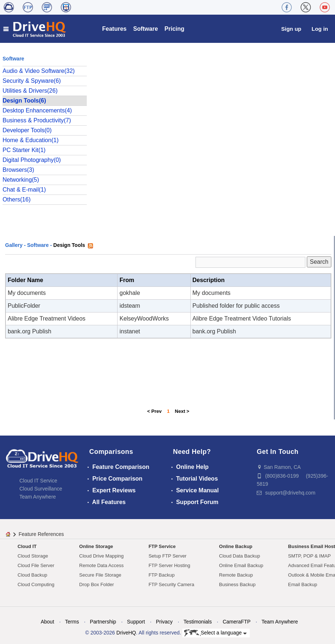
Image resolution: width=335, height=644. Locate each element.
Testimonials (198, 622)
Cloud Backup (32, 575)
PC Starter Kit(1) (24, 150)
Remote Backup (236, 575)
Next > (182, 411)
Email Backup (303, 584)
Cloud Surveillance (41, 489)
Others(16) (16, 199)
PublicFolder (24, 306)
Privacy (164, 622)
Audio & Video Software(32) (39, 71)
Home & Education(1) (31, 140)
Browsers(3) (18, 170)
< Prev (154, 411)
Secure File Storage (100, 575)
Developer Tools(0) (27, 130)
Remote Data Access (101, 565)
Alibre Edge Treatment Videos (46, 319)
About (47, 622)
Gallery (14, 245)
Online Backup (236, 546)
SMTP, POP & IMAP (310, 556)
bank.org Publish (29, 331)
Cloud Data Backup (239, 556)
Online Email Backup (241, 565)
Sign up (291, 29)
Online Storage (96, 546)
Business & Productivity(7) (37, 120)
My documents (27, 293)
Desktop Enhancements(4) (37, 110)
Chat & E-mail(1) (24, 190)
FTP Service (162, 546)
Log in (320, 29)
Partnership (103, 622)
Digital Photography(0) (32, 160)
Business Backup (237, 584)
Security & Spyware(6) (32, 81)
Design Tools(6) (24, 101)
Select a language (215, 633)
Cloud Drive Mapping (101, 556)
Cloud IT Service (38, 481)
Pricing (174, 29)
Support (136, 622)
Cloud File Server (36, 565)
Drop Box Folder (96, 584)
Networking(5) (21, 180)
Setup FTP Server (168, 556)
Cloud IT (27, 546)
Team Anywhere (38, 497)
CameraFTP (237, 622)
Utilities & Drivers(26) (30, 91)
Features (114, 29)
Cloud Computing (36, 584)
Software (146, 29)
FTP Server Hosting (170, 565)
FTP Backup (162, 575)
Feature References (41, 534)
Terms (72, 622)
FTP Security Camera (172, 584)
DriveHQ (126, 633)
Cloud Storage (33, 556)
